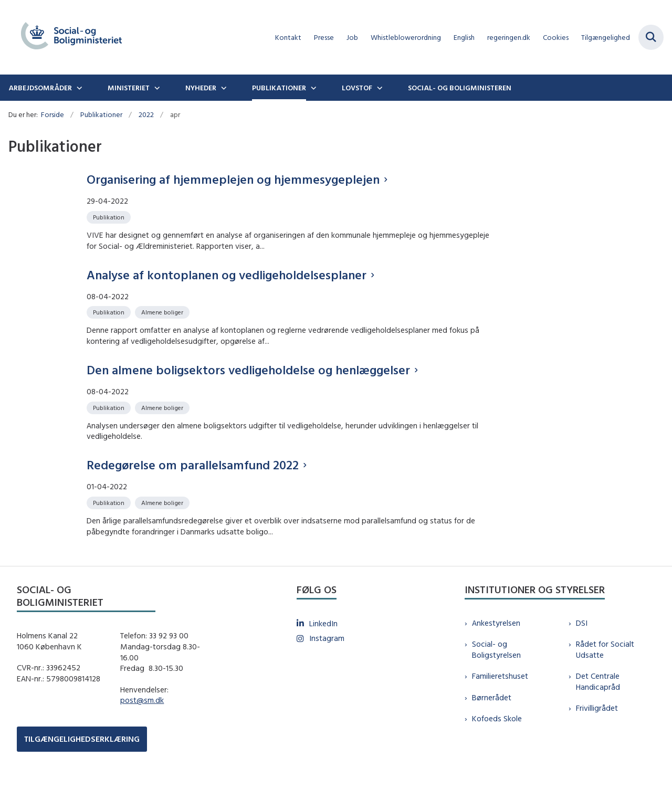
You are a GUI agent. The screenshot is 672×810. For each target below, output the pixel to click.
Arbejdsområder (40, 88)
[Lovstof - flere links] (379, 88)
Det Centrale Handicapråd (598, 713)
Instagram (327, 670)
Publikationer (279, 88)
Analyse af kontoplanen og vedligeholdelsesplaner (227, 275)
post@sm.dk (142, 732)
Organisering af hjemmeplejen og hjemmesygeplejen (233, 179)
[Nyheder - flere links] (223, 88)
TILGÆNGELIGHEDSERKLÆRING (82, 770)
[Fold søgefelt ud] (651, 37)
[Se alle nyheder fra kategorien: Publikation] (110, 217)
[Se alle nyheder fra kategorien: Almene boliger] (163, 312)
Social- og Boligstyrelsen (496, 681)
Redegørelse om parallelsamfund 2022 (193, 485)
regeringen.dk (509, 38)
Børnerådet (492, 728)
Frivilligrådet (597, 739)
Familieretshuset (500, 707)
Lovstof (357, 88)
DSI (582, 654)
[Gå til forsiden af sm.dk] (67, 37)
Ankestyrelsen (496, 654)
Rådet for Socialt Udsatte (605, 681)
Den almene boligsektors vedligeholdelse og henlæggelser (248, 380)
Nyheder (201, 88)
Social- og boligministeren (460, 88)
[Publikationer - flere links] (312, 88)
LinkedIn (323, 654)
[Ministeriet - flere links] (156, 88)
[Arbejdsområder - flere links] (78, 88)
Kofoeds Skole (497, 749)
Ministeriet (129, 88)
